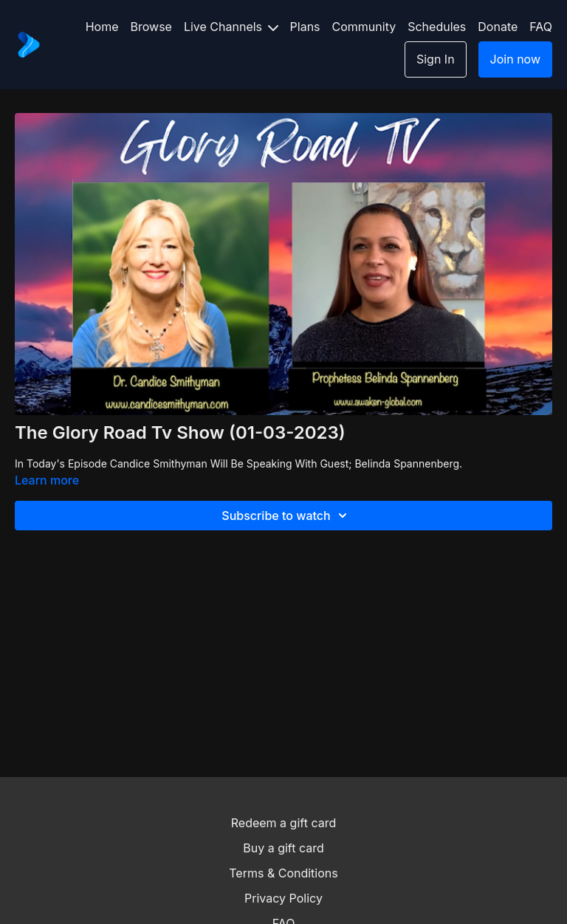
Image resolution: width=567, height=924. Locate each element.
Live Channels (231, 27)
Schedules (437, 27)
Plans (305, 27)
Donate (498, 27)
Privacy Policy (283, 898)
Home (102, 27)
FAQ (541, 27)
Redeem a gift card (283, 823)
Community (364, 27)
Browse (151, 27)
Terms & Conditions (283, 873)
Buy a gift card (283, 848)
